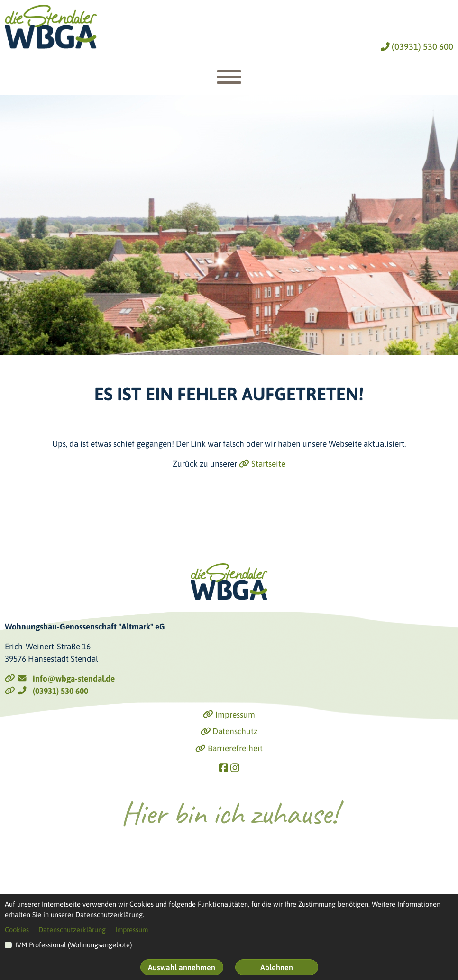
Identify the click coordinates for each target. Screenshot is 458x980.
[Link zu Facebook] (224, 768)
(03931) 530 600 (417, 47)
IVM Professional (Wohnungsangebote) (73, 945)
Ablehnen (277, 967)
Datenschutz (229, 731)
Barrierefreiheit (229, 748)
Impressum (229, 715)
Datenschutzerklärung (72, 930)
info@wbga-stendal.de (60, 679)
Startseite (262, 464)
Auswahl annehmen (182, 967)
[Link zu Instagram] (235, 768)
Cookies (17, 930)
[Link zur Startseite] (51, 27)
